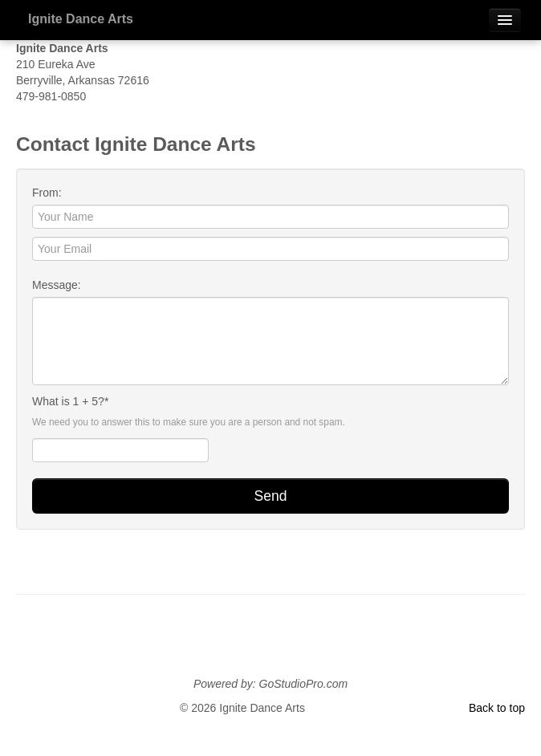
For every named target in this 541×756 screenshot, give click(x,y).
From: (47, 193)
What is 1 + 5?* (70, 401)
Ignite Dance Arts (81, 19)
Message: (57, 285)
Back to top (497, 708)
